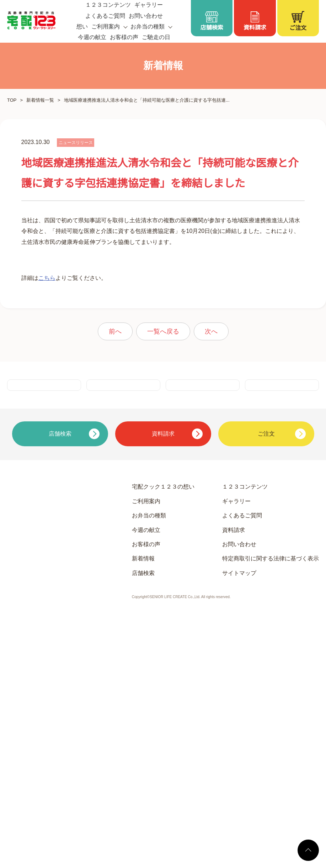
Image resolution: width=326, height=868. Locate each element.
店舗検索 (143, 797)
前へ (115, 510)
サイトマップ (239, 797)
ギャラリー (236, 725)
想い (82, 27)
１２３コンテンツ (245, 711)
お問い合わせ (146, 16)
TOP (12, 100)
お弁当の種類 (149, 739)
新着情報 (143, 783)
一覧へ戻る (163, 510)
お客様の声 (124, 37)
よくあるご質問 (105, 16)
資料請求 (234, 754)
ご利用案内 (146, 725)
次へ (211, 510)
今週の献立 (92, 37)
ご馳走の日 (156, 37)
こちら (47, 456)
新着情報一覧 (40, 100)
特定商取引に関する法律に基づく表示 (271, 783)
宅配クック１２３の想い (163, 711)
